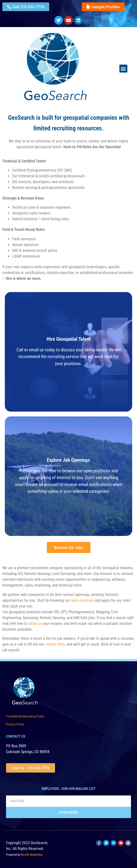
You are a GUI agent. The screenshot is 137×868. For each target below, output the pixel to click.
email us (35, 624)
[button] (123, 69)
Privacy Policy (15, 724)
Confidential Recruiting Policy (25, 716)
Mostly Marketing (31, 855)
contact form (55, 644)
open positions (82, 600)
